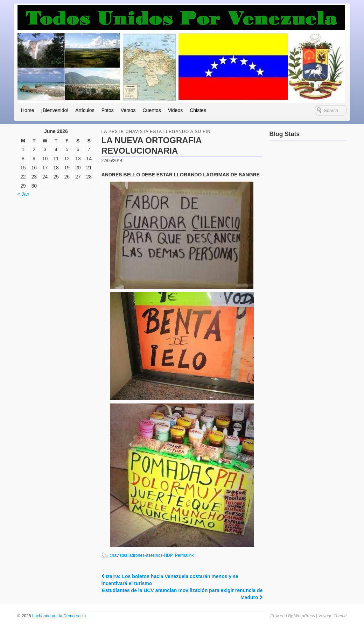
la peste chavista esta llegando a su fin (156, 132)
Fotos (108, 110)
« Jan (23, 194)
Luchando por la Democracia (58, 616)
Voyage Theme (332, 616)
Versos (128, 110)
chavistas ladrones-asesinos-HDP (141, 555)
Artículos (85, 110)
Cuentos (152, 110)
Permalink (184, 555)
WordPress (304, 616)
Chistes (198, 110)
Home (27, 110)
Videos (176, 110)
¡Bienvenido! (55, 110)
